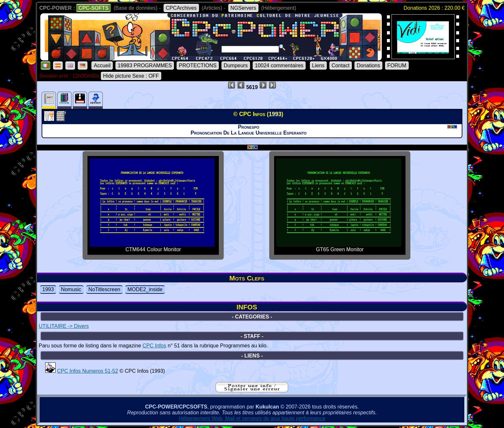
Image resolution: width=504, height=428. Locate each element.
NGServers (243, 8)
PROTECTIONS (198, 65)
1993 (48, 289)
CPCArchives (181, 8)
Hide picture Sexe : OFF (131, 76)
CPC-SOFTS (93, 8)
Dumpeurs (236, 65)
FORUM (397, 65)
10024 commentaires (279, 65)
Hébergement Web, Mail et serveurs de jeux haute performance (252, 418)
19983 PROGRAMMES (145, 65)
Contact (341, 65)
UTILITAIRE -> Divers (64, 326)
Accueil (102, 65)
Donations (368, 65)
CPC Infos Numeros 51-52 (87, 371)
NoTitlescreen (104, 289)
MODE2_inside (145, 289)
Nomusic (71, 289)
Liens (318, 65)
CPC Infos (154, 346)
